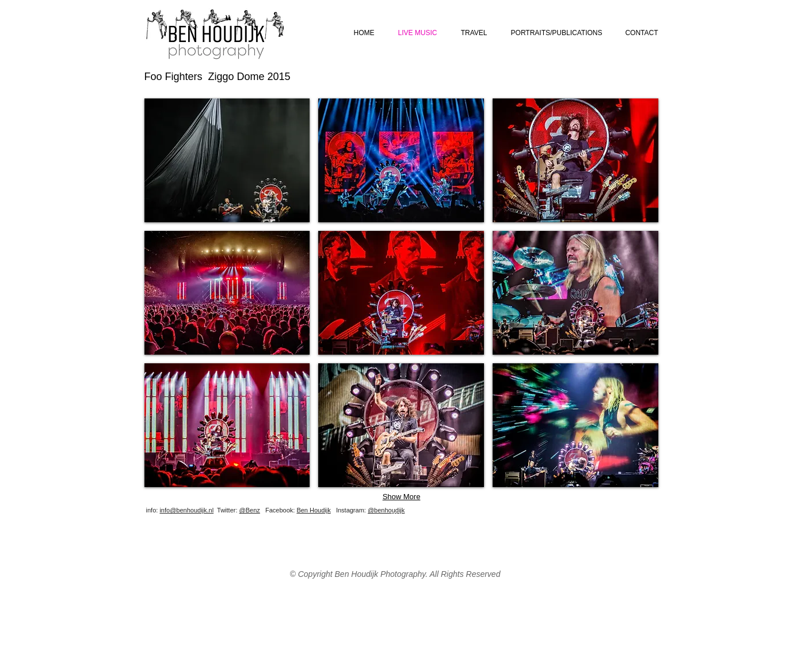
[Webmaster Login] (416, 515)
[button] (227, 160)
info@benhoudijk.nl (186, 510)
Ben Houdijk (313, 510)
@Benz (250, 510)
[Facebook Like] (590, 519)
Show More (402, 497)
